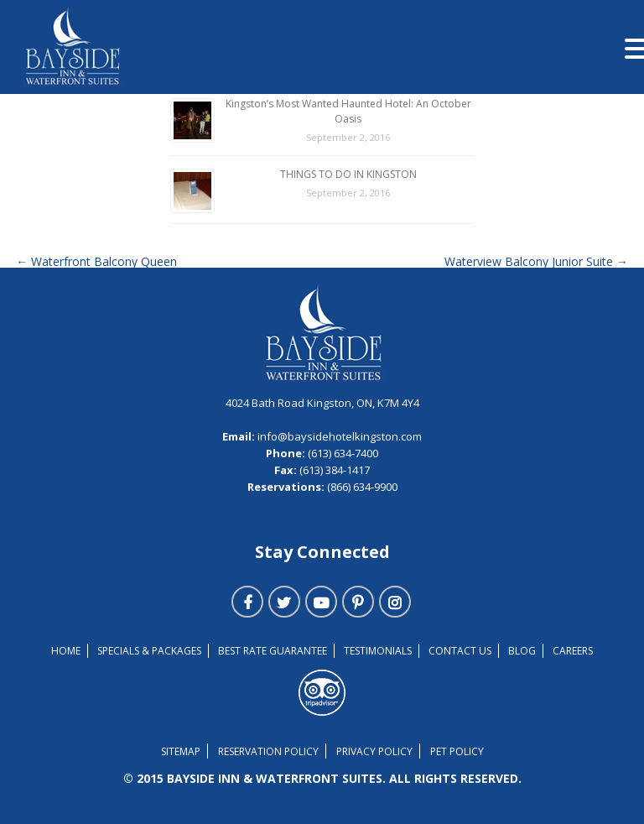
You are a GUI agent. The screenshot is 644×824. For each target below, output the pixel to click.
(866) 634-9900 (361, 487)
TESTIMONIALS (378, 651)
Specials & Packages (149, 651)
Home (66, 651)
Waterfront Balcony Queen (96, 261)
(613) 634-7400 (342, 453)
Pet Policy (457, 751)
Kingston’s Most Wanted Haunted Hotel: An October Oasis (348, 111)
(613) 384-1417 (333, 470)
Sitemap (181, 751)
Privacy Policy (374, 751)
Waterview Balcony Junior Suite (536, 261)
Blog (522, 651)
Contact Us (460, 651)
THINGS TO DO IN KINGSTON (348, 174)
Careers (573, 651)
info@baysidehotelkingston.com (340, 436)
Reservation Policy (268, 751)
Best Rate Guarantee (273, 651)
